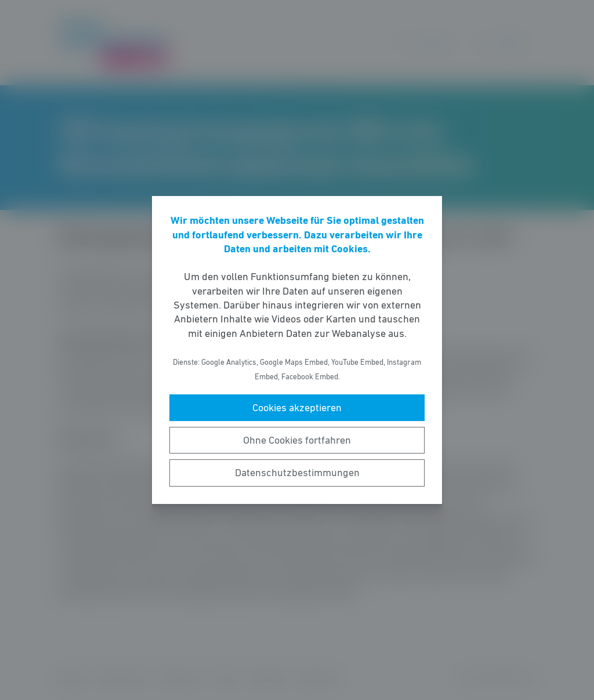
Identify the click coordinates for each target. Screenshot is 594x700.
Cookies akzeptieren (297, 408)
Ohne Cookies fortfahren (297, 440)
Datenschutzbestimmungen (297, 473)
